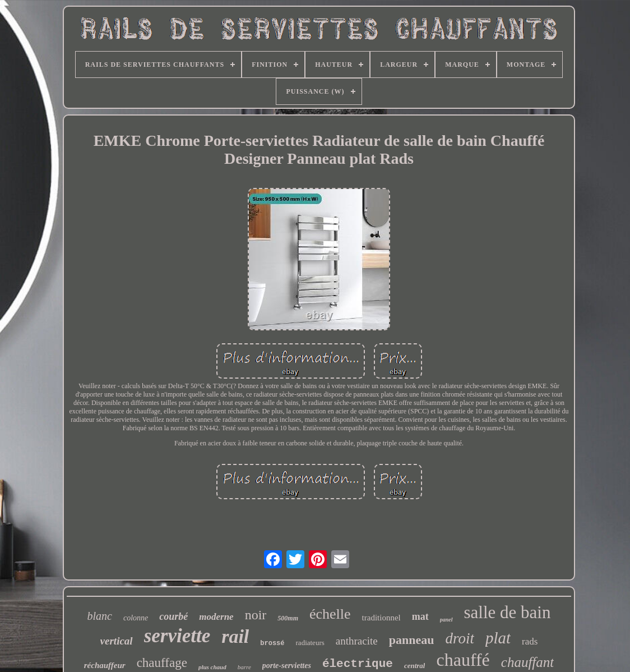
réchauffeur (105, 665)
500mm (288, 618)
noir (256, 615)
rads (530, 641)
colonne (136, 618)
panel (446, 620)
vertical (117, 641)
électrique (358, 664)
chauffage (162, 663)
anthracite (357, 641)
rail (235, 636)
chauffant (527, 662)
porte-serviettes (287, 666)
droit (460, 638)
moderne (216, 617)
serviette (177, 636)
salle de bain (508, 612)
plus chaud (212, 667)
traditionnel (381, 618)
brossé (272, 643)
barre (244, 667)
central (415, 666)
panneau (412, 640)
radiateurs (310, 643)
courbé (173, 616)
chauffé (463, 660)
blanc (100, 616)
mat (420, 616)
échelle (330, 614)
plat (498, 638)
